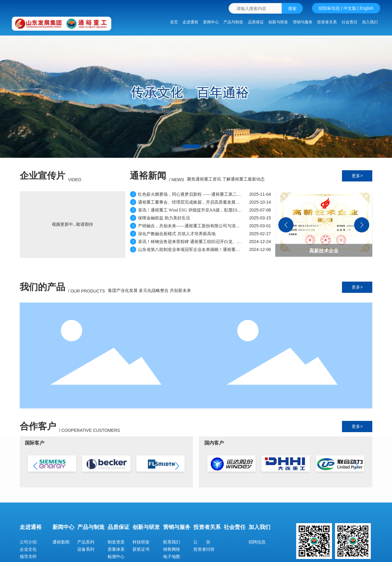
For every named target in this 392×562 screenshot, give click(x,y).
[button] (192, 146)
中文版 (350, 8)
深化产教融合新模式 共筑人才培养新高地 (173, 234)
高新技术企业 (324, 251)
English (367, 8)
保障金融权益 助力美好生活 (160, 218)
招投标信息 (329, 8)
